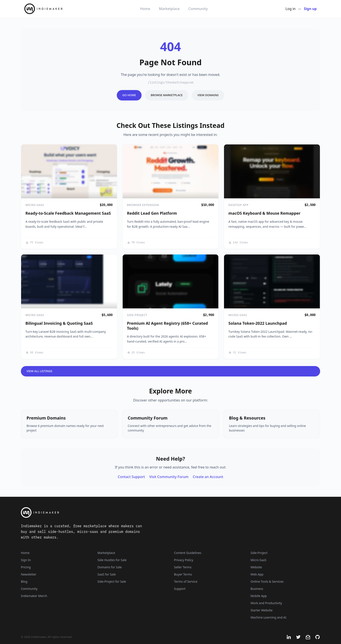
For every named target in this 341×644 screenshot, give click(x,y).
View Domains (208, 95)
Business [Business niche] (257, 589)
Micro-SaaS (35, 205)
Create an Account (208, 477)
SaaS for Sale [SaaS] (107, 574)
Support (180, 589)
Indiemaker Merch (34, 596)
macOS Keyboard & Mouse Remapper (264, 213)
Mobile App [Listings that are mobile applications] (259, 596)
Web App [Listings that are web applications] (257, 574)
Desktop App (238, 205)
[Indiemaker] (118, 513)
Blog (24, 581)
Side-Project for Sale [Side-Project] (112, 581)
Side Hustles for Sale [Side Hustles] (112, 560)
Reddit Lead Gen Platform (152, 213)
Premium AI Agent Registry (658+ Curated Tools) (167, 326)
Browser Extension (143, 205)
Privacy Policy (184, 560)
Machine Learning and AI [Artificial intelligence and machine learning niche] (268, 617)
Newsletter (29, 574)
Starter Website (262, 610)
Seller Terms (183, 567)
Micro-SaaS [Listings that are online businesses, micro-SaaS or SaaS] (258, 560)
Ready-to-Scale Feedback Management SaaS (68, 213)
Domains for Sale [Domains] (110, 567)
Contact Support (131, 477)
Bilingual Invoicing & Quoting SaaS (59, 323)
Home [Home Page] (25, 553)
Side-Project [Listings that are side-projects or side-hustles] (259, 553)
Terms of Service (186, 581)
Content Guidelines (188, 553)
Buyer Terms (183, 574)
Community (198, 9)
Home (145, 9)
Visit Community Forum (169, 477)
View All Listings (39, 371)
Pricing (26, 567)
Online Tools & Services (267, 581)
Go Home (129, 95)
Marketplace (169, 9)
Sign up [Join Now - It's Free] (310, 9)
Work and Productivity (266, 603)
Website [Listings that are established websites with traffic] (256, 567)
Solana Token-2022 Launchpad (258, 323)
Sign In (26, 560)
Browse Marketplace (167, 95)
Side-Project (137, 315)
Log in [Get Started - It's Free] (291, 9)
